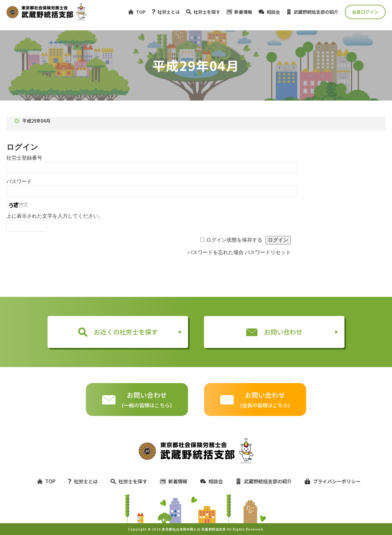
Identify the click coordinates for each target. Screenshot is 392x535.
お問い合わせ (274, 332)
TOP (137, 12)
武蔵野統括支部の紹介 (312, 12)
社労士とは (166, 12)
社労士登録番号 (24, 158)
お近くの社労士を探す (118, 332)
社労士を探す (203, 12)
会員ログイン (365, 12)
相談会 (269, 12)
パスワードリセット (268, 252)
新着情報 (239, 12)
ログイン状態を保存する (234, 240)
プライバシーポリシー (330, 481)
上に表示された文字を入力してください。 (55, 216)
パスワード (19, 181)
